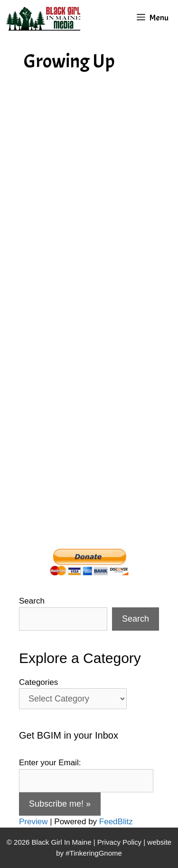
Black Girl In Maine (63, 842)
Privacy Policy (119, 842)
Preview (33, 822)
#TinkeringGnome (94, 853)
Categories (38, 682)
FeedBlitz (116, 822)
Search (32, 601)
